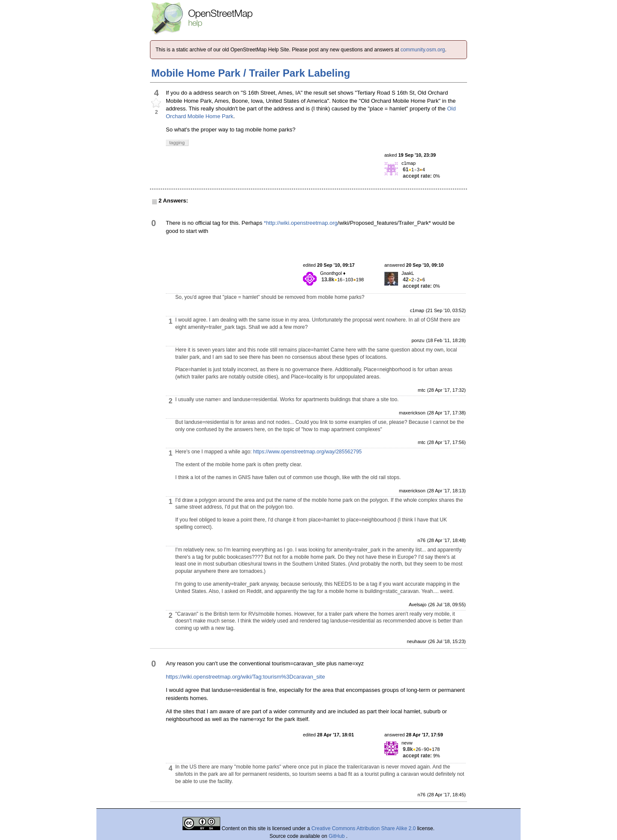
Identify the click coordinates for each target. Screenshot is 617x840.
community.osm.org (423, 50)
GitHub (337, 836)
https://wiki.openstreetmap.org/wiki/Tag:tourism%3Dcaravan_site (245, 677)
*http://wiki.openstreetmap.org (301, 223)
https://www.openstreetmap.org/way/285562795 (308, 452)
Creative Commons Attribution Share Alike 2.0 (364, 828)
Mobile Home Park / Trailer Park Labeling (251, 73)
